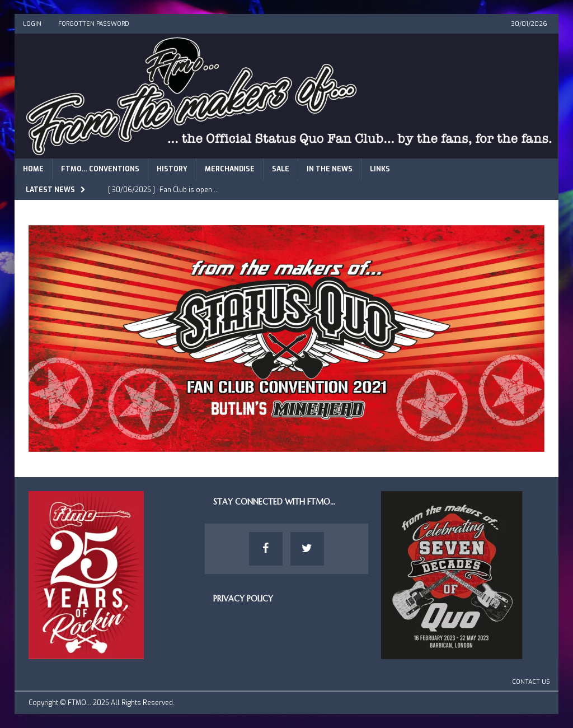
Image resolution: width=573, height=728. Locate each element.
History (172, 169)
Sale (281, 169)
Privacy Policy (243, 599)
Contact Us (531, 682)
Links (380, 169)
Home (33, 169)
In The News (330, 169)
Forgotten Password (94, 24)
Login (32, 24)
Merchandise (230, 169)
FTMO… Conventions (100, 169)
